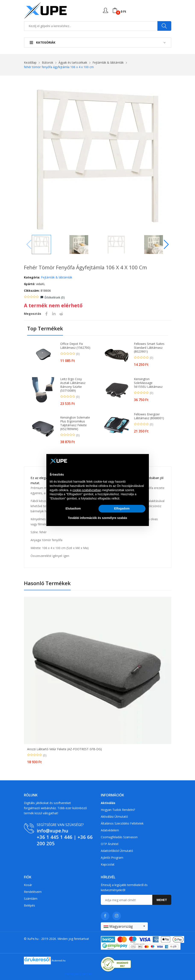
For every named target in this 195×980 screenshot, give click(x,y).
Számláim (31, 899)
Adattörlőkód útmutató (117, 851)
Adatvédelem (110, 830)
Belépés (29, 905)
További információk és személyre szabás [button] (98, 518)
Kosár (28, 885)
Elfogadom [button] (122, 508)
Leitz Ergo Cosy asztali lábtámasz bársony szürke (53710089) (73, 385)
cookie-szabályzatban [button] (87, 490)
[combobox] (124, 926)
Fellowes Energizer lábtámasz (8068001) (149, 416)
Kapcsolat (108, 864)
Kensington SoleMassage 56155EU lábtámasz (148, 383)
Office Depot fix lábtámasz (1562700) (75, 346)
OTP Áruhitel (110, 844)
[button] (166, 245)
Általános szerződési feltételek (122, 823)
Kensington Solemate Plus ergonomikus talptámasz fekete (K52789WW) (75, 423)
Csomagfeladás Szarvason (119, 837)
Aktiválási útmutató (114, 817)
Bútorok (48, 62)
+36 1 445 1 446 (55, 837)
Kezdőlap (30, 62)
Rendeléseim (33, 892)
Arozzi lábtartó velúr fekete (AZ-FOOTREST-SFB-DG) (65, 749)
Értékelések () (55, 297)
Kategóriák (43, 42)
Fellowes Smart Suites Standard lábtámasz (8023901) (149, 348)
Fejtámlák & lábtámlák (108, 62)
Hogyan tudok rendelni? (118, 810)
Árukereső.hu (59, 960)
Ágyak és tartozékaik (73, 62)
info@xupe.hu (52, 831)
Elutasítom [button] (73, 508)
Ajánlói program (112, 858)
